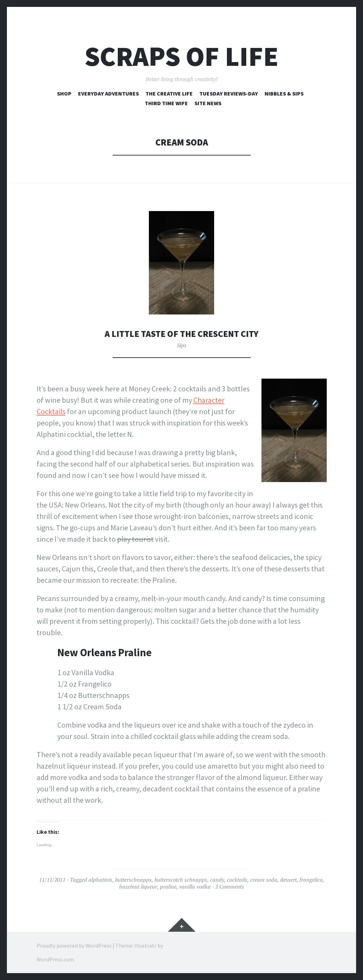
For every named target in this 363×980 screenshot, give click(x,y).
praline (168, 887)
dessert (288, 880)
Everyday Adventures (108, 93)
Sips (182, 345)
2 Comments (230, 887)
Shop (64, 93)
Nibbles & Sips (284, 93)
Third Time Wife (166, 103)
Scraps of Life (181, 56)
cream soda (264, 880)
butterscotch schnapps (181, 880)
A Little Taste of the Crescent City (181, 334)
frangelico (311, 880)
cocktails (237, 880)
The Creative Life (169, 93)
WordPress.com (55, 959)
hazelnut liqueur (138, 887)
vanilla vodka (195, 887)
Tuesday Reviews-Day (229, 93)
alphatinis (100, 880)
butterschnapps (133, 880)
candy (217, 880)
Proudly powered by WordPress (74, 946)
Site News (208, 103)
